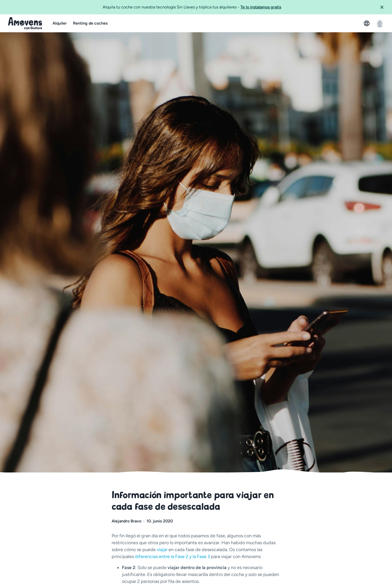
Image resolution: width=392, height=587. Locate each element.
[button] (384, 7)
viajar (163, 550)
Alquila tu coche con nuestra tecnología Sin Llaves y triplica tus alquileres (192, 7)
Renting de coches (90, 23)
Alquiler (60, 23)
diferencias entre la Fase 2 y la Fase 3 (172, 557)
